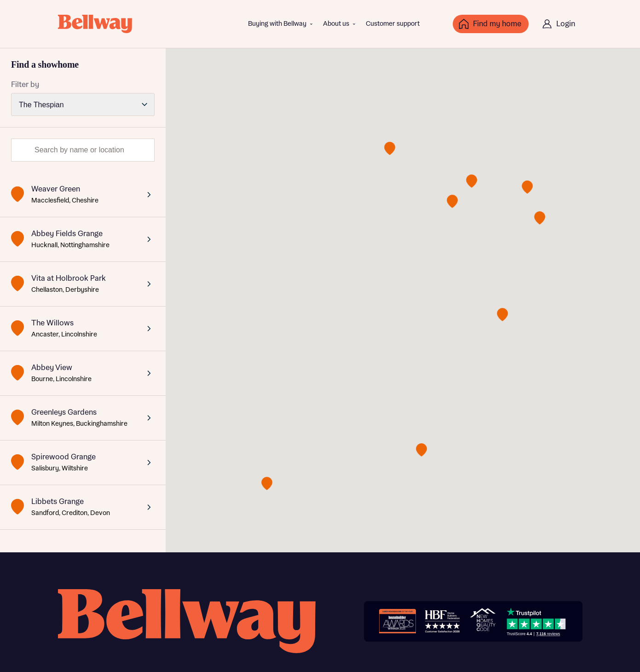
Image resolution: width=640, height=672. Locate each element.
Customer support (393, 24)
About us (336, 24)
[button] (390, 148)
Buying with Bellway (277, 24)
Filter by (25, 85)
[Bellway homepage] (187, 621)
